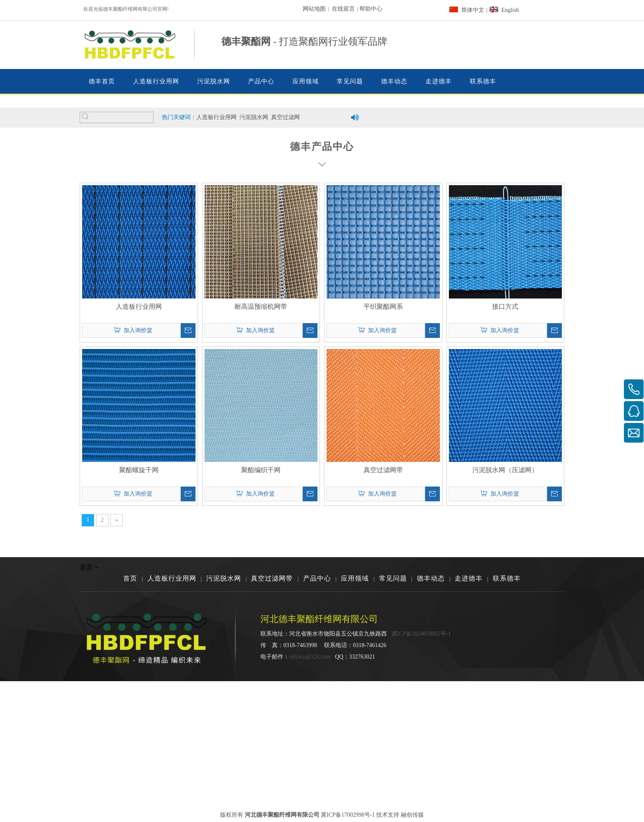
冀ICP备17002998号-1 (348, 815)
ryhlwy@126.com (310, 657)
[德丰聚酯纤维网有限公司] (322, 101)
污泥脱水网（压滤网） (505, 470)
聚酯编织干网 (261, 470)
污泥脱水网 (254, 117)
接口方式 (505, 307)
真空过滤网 (285, 117)
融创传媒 (412, 815)
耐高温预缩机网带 (261, 307)
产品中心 (317, 578)
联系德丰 (507, 578)
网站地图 (314, 9)
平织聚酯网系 (383, 307)
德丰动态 (431, 578)
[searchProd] (122, 117)
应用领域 (355, 578)
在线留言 (343, 9)
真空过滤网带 (383, 470)
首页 (130, 578)
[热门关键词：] (85, 117)
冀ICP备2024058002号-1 (421, 634)
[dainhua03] (470, 45)
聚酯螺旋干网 (139, 470)
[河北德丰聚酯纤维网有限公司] (527, 636)
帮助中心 (371, 9)
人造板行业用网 (216, 117)
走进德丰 (469, 578)
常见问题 (393, 578)
